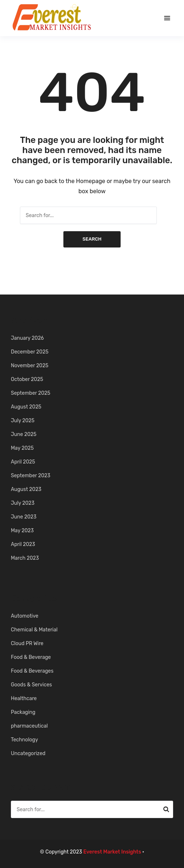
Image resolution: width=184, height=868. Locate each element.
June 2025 (24, 434)
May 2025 (22, 448)
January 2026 (27, 338)
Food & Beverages (32, 671)
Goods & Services (31, 685)
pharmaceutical (29, 726)
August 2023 (26, 489)
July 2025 (23, 421)
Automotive (25, 616)
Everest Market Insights (112, 852)
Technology (24, 740)
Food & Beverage (31, 657)
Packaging (23, 712)
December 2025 (30, 352)
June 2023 (24, 517)
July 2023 (23, 503)
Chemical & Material (34, 630)
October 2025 (27, 379)
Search (92, 239)
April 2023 (23, 544)
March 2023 (25, 558)
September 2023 (31, 476)
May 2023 (22, 531)
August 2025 (26, 407)
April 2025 (23, 462)
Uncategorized (28, 753)
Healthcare (24, 698)
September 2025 (31, 393)
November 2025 (30, 366)
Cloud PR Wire (27, 643)
